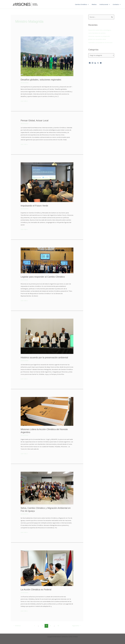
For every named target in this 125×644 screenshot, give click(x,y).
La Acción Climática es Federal (36, 590)
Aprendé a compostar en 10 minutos (100, 42)
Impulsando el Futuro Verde (34, 206)
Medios (94, 4)
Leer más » (24, 101)
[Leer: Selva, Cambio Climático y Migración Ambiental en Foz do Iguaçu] (47, 488)
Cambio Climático (82, 4)
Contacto (117, 4)
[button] (88, 4)
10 (58, 626)
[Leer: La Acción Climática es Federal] (47, 568)
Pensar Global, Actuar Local (34, 120)
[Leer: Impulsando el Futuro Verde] (47, 182)
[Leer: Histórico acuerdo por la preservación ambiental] (47, 336)
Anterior (17, 626)
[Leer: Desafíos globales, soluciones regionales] (47, 56)
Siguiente (76, 626)
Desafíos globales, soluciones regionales (41, 80)
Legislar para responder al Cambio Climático (43, 277)
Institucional (105, 4)
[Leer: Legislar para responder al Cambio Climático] (47, 260)
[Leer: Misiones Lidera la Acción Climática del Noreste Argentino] (47, 411)
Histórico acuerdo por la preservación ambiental (44, 358)
